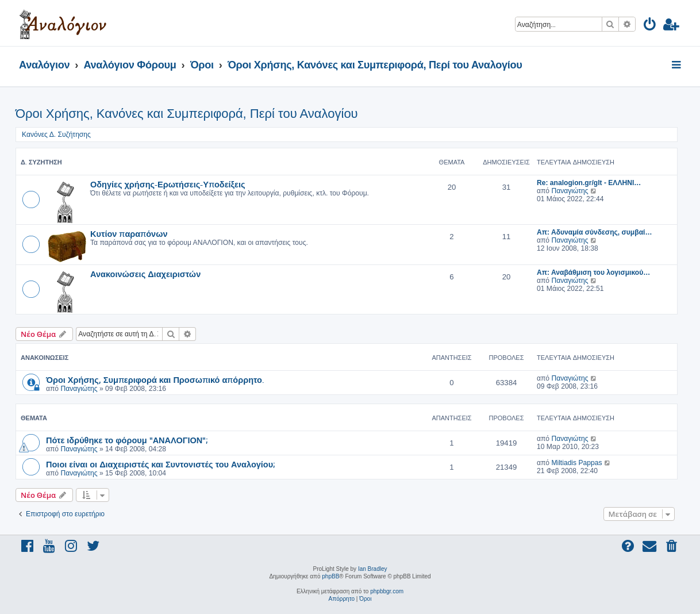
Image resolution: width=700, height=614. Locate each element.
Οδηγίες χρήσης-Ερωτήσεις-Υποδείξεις (168, 184)
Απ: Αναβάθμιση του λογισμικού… (593, 273)
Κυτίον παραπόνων (129, 233)
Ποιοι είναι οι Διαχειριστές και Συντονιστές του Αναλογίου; (160, 464)
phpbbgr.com (387, 591)
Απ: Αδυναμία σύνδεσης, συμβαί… (595, 232)
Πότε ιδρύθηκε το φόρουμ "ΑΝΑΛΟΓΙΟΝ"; (127, 440)
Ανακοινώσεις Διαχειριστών (145, 274)
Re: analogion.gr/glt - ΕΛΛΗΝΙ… (589, 183)
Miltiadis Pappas (576, 463)
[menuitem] (650, 26)
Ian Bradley (373, 569)
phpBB (330, 576)
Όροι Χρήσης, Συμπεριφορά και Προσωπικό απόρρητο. (155, 379)
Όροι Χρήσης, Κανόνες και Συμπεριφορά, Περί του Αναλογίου (187, 114)
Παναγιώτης (570, 191)
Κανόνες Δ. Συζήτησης (56, 135)
